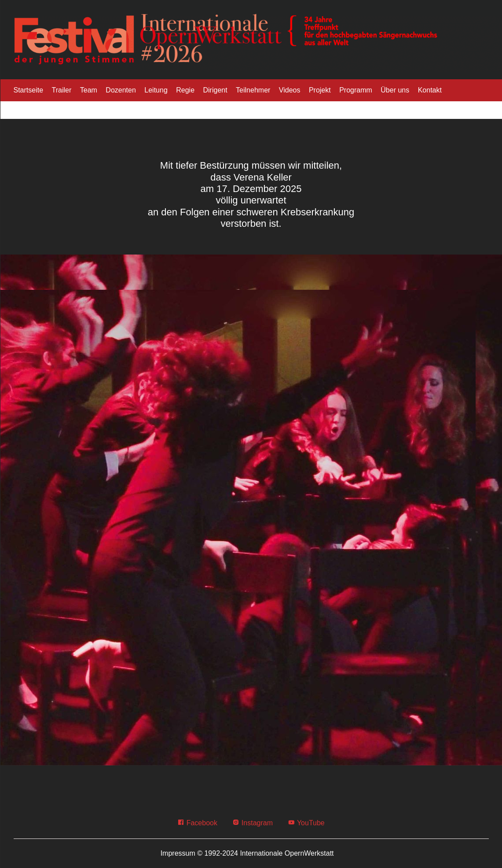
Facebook (197, 823)
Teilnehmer (253, 90)
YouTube (306, 823)
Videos (290, 90)
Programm (356, 90)
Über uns (395, 90)
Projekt (320, 90)
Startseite (29, 90)
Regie (185, 90)
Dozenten (121, 90)
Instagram (253, 823)
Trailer (62, 90)
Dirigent (215, 90)
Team (89, 90)
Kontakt (430, 90)
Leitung (156, 90)
